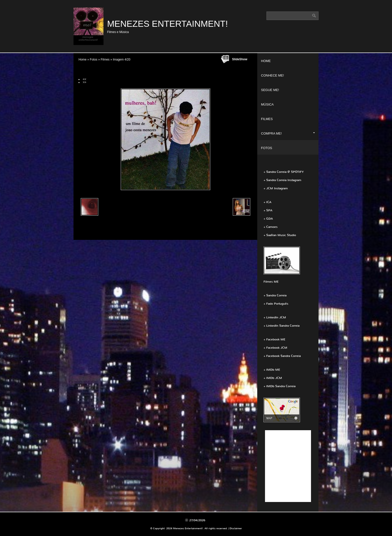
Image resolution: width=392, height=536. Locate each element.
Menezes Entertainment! (167, 24)
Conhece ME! (272, 75)
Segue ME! (270, 90)
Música (267, 104)
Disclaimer (236, 528)
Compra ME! (288, 133)
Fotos (93, 60)
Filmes (105, 60)
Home (82, 60)
